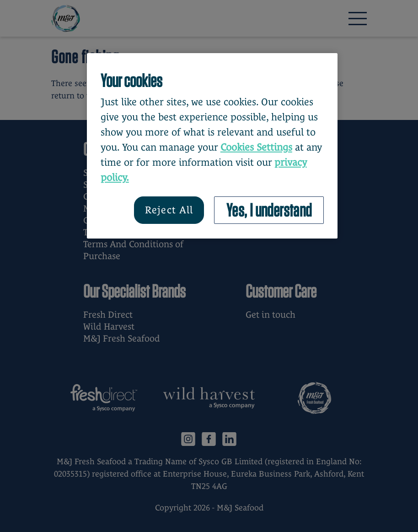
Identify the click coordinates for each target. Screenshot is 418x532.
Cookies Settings (256, 147)
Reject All (169, 210)
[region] (212, 146)
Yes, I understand (269, 210)
